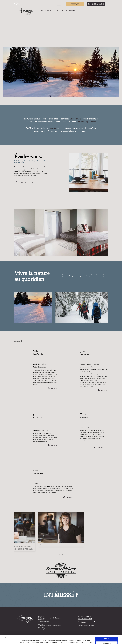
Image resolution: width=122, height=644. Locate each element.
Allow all (107, 631)
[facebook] (16, 4)
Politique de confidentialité (86, 625)
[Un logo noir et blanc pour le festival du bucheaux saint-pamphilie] (61, 570)
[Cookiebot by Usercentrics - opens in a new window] (10, 641)
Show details (24, 641)
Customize (107, 636)
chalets (53, 128)
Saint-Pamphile (76, 119)
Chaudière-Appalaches (86, 122)
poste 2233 (89, 616)
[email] (19, 4)
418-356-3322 (82, 616)
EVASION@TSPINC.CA (85, 619)
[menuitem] (47, 10)
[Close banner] (5, 630)
